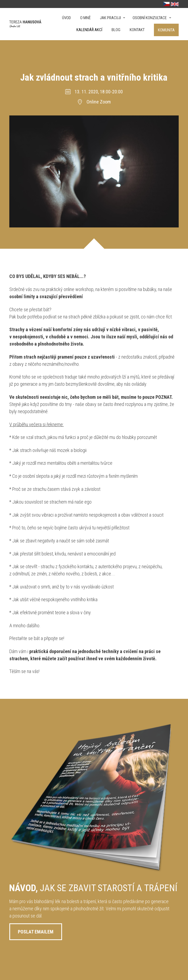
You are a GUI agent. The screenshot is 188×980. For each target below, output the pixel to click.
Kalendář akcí (89, 30)
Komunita (166, 30)
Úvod (66, 18)
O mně (85, 18)
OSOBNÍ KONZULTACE (150, 18)
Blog (116, 30)
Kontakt (137, 30)
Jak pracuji (110, 18)
